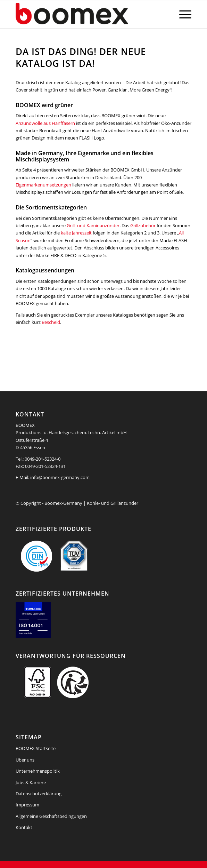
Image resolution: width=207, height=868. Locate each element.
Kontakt (24, 827)
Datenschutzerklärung (39, 794)
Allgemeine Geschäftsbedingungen (51, 816)
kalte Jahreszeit (76, 233)
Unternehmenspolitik (38, 771)
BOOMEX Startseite (36, 748)
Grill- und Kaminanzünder (93, 225)
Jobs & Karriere (31, 782)
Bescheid (51, 322)
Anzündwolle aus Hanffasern (45, 123)
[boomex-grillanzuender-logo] (86, 14)
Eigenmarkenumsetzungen (43, 185)
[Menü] (182, 14)
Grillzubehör (143, 225)
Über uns (25, 760)
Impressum (27, 805)
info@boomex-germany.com (60, 477)
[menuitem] (182, 14)
